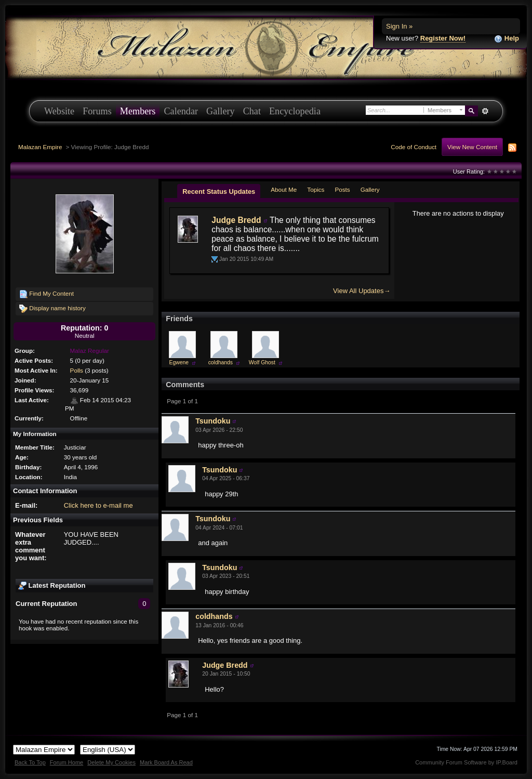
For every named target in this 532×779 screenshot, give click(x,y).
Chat (252, 111)
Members (138, 111)
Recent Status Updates (219, 192)
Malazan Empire (40, 147)
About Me (284, 189)
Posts (342, 189)
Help (507, 39)
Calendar (181, 111)
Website (59, 111)
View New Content (472, 147)
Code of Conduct (414, 147)
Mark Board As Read (166, 762)
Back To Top (30, 762)
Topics (316, 189)
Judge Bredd (236, 220)
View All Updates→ (362, 291)
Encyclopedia (295, 111)
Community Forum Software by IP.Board (466, 762)
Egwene (179, 362)
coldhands (221, 362)
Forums (97, 111)
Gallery (221, 111)
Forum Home (66, 762)
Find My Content (46, 294)
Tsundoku (213, 421)
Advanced (485, 111)
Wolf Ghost (262, 362)
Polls (77, 370)
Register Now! (443, 38)
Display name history (52, 309)
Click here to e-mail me (98, 505)
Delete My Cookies (111, 762)
